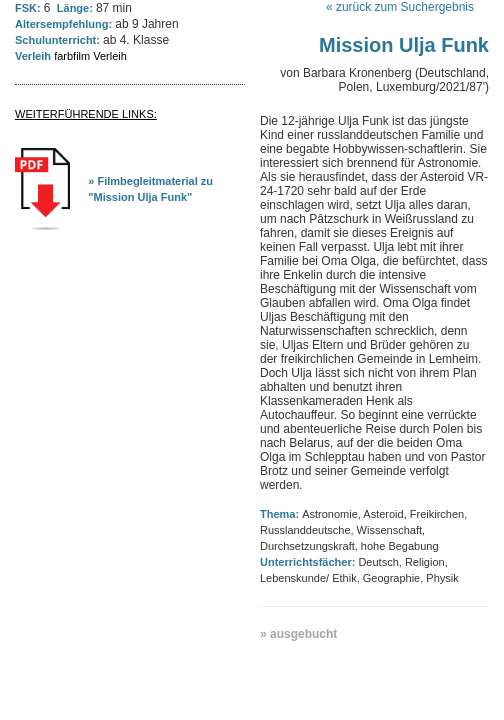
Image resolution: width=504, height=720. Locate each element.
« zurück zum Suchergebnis (400, 7)
